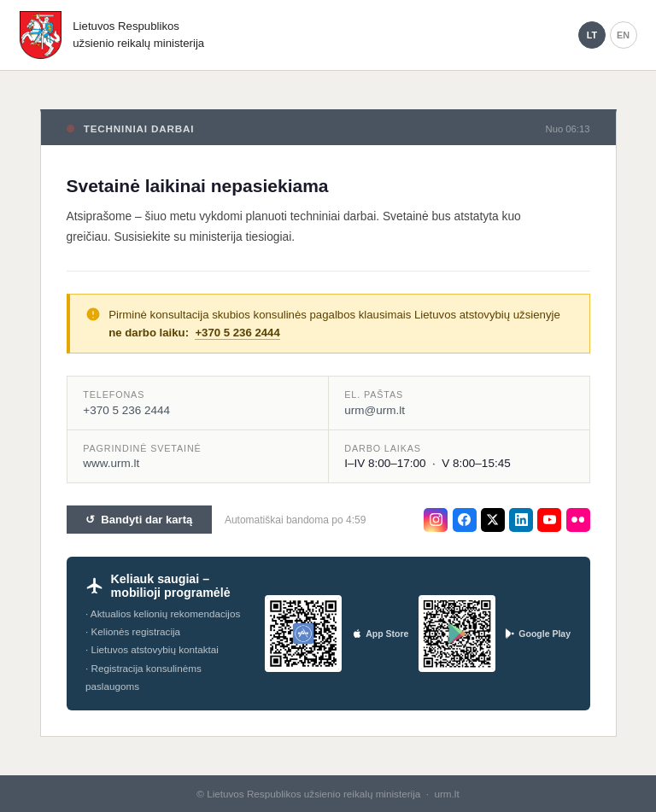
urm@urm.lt (375, 410)
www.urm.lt (111, 463)
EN (623, 35)
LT (592, 35)
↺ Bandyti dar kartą (139, 520)
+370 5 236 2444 (237, 333)
